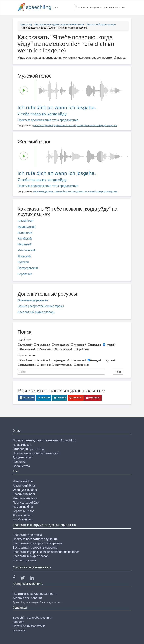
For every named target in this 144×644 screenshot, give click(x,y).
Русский (23, 262)
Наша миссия (22, 445)
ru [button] (56, 7)
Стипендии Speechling (28, 449)
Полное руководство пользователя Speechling (44, 440)
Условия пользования (28, 598)
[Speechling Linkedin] (34, 578)
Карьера (18, 622)
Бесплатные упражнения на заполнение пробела (46, 552)
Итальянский (27, 250)
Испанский (25, 233)
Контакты (19, 630)
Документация (23, 457)
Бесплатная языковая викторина (35, 547)
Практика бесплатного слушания (35, 539)
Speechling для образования (32, 617)
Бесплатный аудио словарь (101, 24)
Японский (24, 256)
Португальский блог (26, 503)
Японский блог (23, 515)
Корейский (25, 274)
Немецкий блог (23, 507)
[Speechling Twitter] (25, 578)
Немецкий (25, 244)
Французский (27, 227)
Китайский (25, 239)
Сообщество (21, 466)
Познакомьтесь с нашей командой (36, 453)
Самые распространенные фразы (41, 306)
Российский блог (24, 494)
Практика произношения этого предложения (48, 120)
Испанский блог (23, 481)
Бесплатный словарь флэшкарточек (37, 543)
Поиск (118, 372)
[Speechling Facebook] (16, 578)
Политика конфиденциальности (35, 594)
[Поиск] (61, 372)
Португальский (28, 268)
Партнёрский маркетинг (29, 626)
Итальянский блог (25, 498)
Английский (26, 221)
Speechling (26, 24)
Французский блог (25, 490)
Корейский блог (23, 511)
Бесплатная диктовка (27, 535)
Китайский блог (23, 519)
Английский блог (24, 485)
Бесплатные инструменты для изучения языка (101, 7)
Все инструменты (25, 560)
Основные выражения (33, 300)
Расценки (19, 462)
